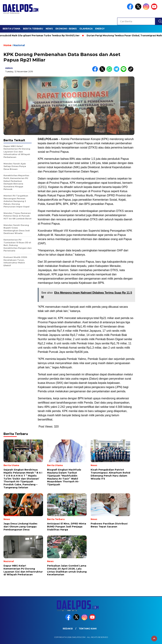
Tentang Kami (88, 629)
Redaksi (68, 629)
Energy (100, 29)
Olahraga (86, 29)
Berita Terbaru (33, 29)
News (49, 29)
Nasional (19, 45)
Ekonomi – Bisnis (66, 29)
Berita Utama (11, 29)
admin (9, 68)
